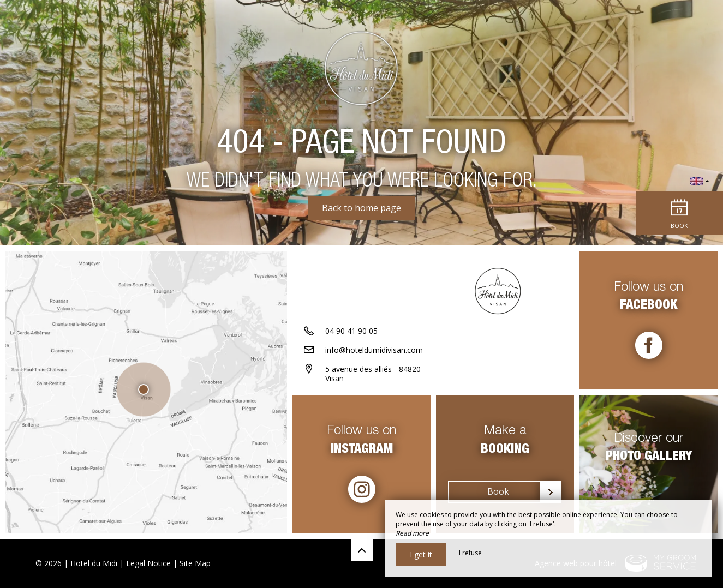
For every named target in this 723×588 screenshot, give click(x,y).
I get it (421, 554)
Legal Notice (148, 563)
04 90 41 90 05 (351, 331)
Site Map (195, 563)
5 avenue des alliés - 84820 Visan (373, 374)
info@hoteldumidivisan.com (374, 350)
